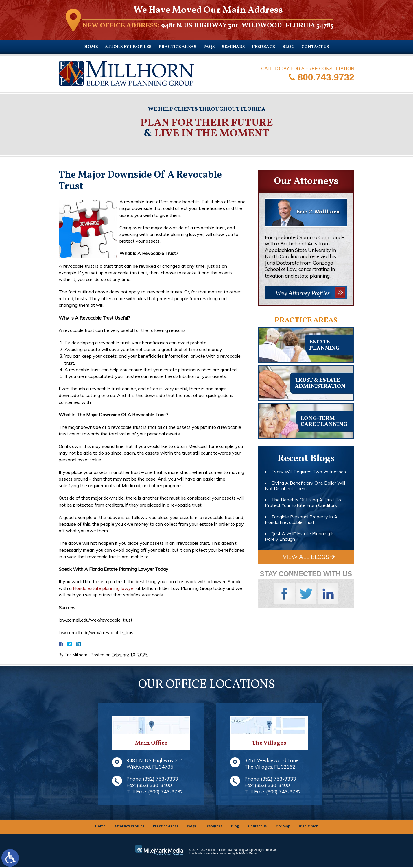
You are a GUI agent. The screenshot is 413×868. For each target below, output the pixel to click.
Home (91, 47)
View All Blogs (306, 557)
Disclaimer (308, 828)
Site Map (283, 828)
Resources (213, 828)
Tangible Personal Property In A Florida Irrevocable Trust (301, 519)
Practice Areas (177, 47)
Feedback (264, 47)
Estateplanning (324, 345)
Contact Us (315, 47)
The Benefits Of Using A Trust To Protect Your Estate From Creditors (303, 502)
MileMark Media (247, 855)
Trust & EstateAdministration (320, 383)
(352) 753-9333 (160, 780)
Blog (288, 47)
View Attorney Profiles (302, 294)
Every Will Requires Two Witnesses (309, 472)
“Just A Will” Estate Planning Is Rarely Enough (300, 536)
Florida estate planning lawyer (104, 588)
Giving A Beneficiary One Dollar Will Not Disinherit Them (305, 486)
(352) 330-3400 (154, 786)
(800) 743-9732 (166, 793)
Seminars (233, 47)
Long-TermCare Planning (324, 421)
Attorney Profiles (128, 47)
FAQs (209, 47)
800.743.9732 (326, 77)
